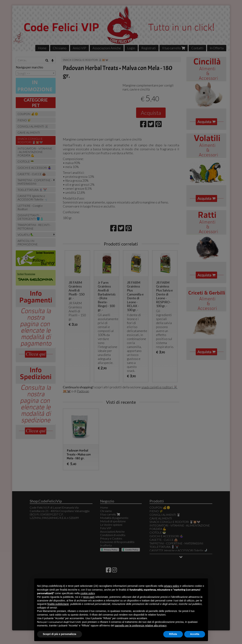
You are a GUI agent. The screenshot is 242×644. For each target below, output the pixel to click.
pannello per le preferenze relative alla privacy (141, 626)
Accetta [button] (195, 634)
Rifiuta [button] (173, 634)
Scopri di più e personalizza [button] (60, 634)
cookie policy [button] (88, 593)
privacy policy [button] (172, 586)
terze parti (89, 597)
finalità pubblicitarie (58, 604)
